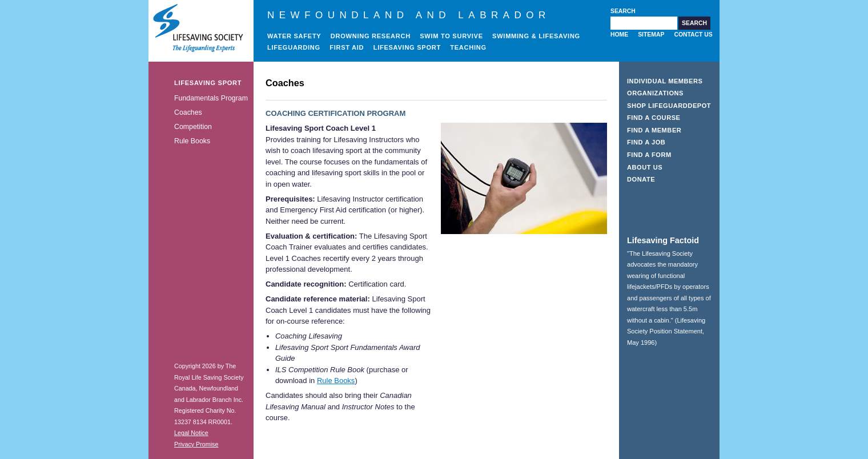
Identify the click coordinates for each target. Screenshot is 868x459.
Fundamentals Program (211, 98)
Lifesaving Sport (407, 47)
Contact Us (693, 35)
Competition (193, 127)
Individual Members (665, 81)
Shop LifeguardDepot (669, 106)
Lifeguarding (294, 47)
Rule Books (192, 141)
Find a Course (654, 118)
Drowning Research (371, 36)
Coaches (188, 112)
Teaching (468, 47)
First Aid (347, 47)
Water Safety (294, 36)
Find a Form (649, 155)
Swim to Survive (451, 36)
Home (619, 35)
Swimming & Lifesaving (536, 36)
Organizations (655, 93)
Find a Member (654, 130)
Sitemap (651, 35)
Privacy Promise (196, 444)
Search (623, 11)
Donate (641, 179)
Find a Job (646, 142)
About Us (645, 167)
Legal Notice (191, 433)
